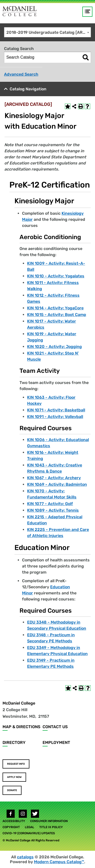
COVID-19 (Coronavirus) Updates (29, 833)
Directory (14, 742)
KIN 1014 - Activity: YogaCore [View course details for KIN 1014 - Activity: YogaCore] (55, 308)
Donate (12, 790)
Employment (56, 742)
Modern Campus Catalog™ (59, 862)
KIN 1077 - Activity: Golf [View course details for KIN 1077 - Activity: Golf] (50, 504)
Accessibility (14, 821)
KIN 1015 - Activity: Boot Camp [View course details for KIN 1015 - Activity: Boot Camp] (57, 315)
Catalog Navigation (28, 89)
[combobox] (48, 32)
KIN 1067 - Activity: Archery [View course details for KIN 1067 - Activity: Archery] (54, 478)
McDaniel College (19, 703)
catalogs (25, 857)
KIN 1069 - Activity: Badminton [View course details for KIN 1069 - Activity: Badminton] (57, 484)
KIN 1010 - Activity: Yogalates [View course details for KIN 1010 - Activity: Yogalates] (56, 276)
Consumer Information (49, 821)
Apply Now (14, 777)
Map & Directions (21, 727)
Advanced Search (21, 74)
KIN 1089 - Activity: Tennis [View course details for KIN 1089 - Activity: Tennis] (53, 510)
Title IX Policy (51, 827)
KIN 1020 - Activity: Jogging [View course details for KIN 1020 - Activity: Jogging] (54, 347)
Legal (30, 827)
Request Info (16, 764)
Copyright (11, 827)
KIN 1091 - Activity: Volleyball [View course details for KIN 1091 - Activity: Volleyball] (55, 417)
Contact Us (55, 727)
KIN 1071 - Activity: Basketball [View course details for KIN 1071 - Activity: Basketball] (56, 410)
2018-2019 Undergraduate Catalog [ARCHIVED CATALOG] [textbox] (49, 32)
